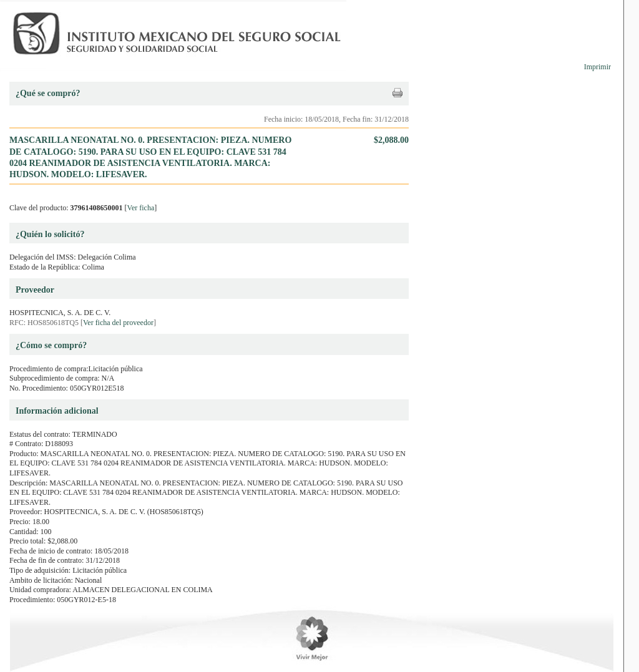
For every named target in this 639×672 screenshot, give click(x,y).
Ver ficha (141, 208)
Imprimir (598, 67)
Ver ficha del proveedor (118, 323)
